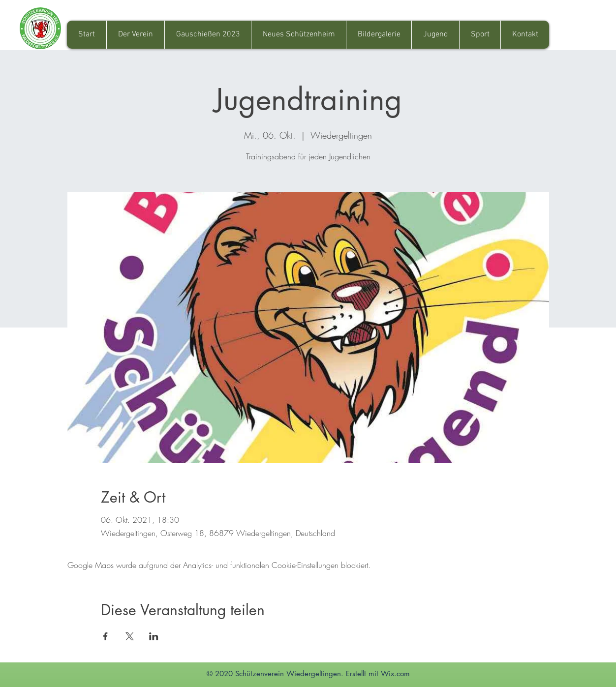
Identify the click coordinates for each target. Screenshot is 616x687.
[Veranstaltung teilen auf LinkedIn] (154, 636)
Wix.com (395, 673)
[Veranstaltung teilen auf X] (130, 636)
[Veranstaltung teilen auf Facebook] (106, 636)
